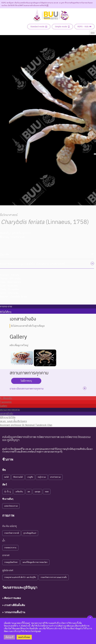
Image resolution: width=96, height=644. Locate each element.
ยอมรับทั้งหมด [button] (24, 637)
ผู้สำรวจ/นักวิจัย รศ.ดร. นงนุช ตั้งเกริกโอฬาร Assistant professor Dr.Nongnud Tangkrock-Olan (26, 421)
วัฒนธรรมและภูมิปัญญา (20, 587)
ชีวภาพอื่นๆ (8, 499)
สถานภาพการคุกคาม (10, 410)
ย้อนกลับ (6, 398)
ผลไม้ (6, 477)
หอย (47, 492)
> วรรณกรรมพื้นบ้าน (14, 612)
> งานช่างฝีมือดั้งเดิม (14, 605)
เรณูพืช (30, 477)
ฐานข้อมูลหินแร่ (30, 533)
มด (29, 492)
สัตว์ (5, 485)
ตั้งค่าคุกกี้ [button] (9, 637)
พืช (4, 470)
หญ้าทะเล (42, 477)
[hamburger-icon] (93, 33)
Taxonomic (6, 402)
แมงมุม (37, 492)
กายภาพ (8, 516)
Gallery (4, 406)
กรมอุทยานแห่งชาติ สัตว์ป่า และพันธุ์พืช (20, 577)
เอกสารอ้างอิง (7, 414)
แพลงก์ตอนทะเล (11, 506)
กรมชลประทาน (10, 548)
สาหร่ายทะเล (55, 477)
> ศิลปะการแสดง (12, 598)
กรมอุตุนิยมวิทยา (11, 562)
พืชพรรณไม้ (18, 477)
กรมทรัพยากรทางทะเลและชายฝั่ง (54, 577)
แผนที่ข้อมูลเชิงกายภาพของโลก (35, 562)
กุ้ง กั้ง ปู (7, 492)
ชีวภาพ (8, 460)
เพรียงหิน (19, 492)
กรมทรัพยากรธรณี (12, 533)
